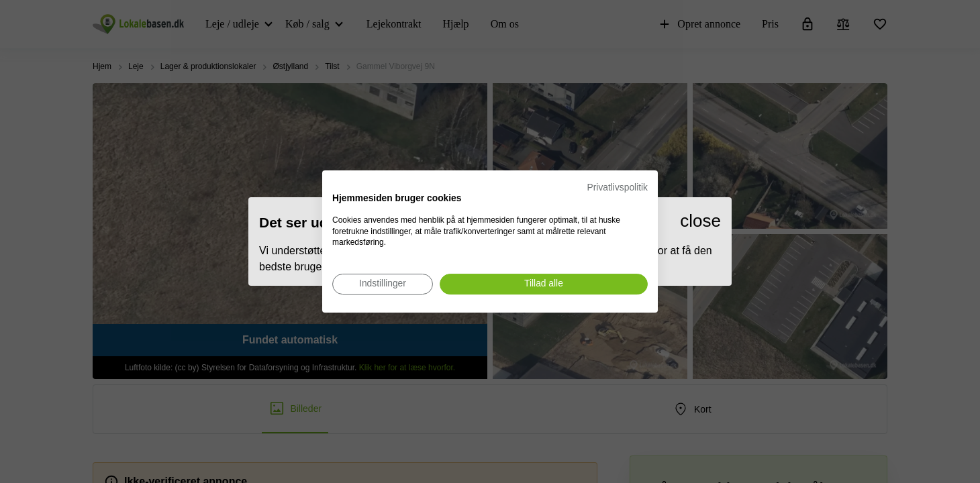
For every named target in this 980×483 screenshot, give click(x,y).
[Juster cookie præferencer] (383, 284)
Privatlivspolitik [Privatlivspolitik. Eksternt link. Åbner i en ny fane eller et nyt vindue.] (618, 187)
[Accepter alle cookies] (544, 284)
